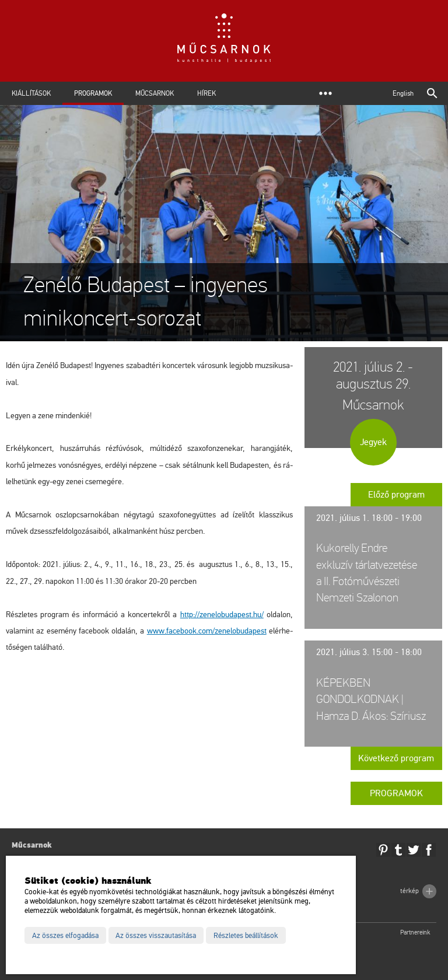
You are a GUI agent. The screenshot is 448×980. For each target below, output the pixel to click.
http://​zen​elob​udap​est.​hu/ (222, 615)
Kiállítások (31, 93)
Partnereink (415, 932)
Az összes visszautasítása (156, 936)
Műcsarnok (155, 93)
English (403, 93)
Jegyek (373, 442)
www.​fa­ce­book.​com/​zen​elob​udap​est (207, 631)
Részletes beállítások (246, 936)
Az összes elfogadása (65, 936)
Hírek (206, 93)
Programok (93, 93)
